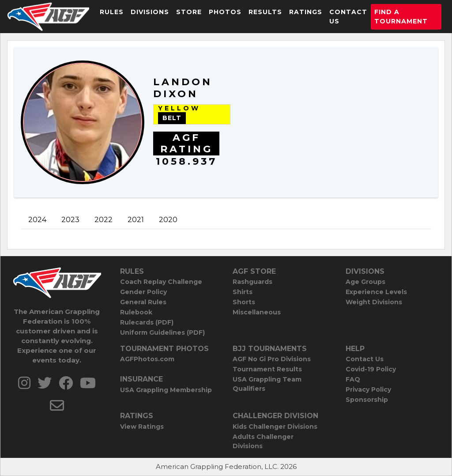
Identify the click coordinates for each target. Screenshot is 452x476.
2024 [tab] (37, 220)
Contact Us (348, 17)
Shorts (244, 302)
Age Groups (365, 282)
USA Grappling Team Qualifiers (267, 384)
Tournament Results (267, 369)
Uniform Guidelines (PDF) (162, 332)
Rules (112, 12)
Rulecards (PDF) (147, 322)
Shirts (243, 292)
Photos (225, 12)
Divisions (150, 12)
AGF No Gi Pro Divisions (272, 359)
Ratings (306, 12)
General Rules (143, 302)
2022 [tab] (104, 220)
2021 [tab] (136, 220)
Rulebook (136, 312)
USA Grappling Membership (166, 390)
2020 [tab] (168, 220)
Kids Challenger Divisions (275, 427)
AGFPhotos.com (147, 359)
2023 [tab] (70, 220)
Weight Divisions (374, 302)
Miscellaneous (257, 312)
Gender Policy (143, 292)
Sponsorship (367, 400)
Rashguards (252, 282)
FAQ (353, 379)
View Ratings (142, 427)
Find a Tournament (401, 17)
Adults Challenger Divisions (263, 441)
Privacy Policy (368, 389)
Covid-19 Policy (371, 369)
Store (189, 12)
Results (265, 12)
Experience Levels (376, 292)
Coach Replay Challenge (161, 282)
